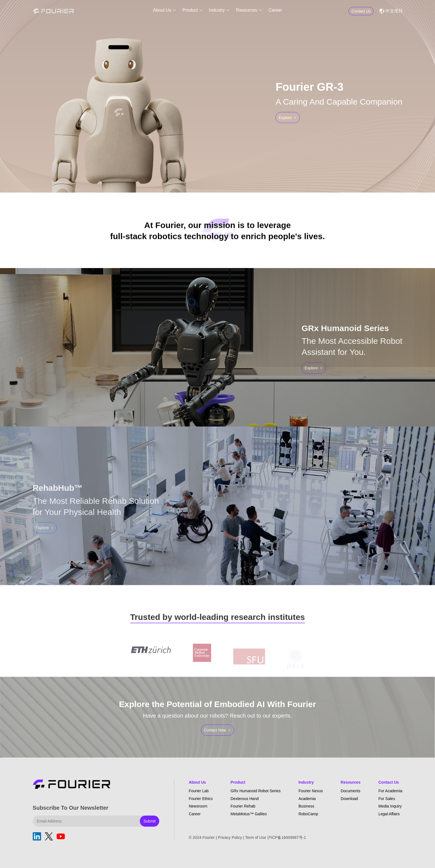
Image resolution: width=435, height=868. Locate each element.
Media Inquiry (390, 806)
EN (399, 11)
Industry (217, 11)
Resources (247, 11)
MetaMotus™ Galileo (249, 814)
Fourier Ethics (201, 799)
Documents (351, 791)
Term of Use (256, 837)
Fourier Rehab (243, 806)
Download (349, 799)
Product (190, 11)
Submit (150, 821)
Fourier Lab (199, 791)
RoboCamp (308, 814)
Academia (307, 799)
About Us (162, 11)
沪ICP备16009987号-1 (287, 837)
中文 (390, 11)
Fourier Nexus (311, 791)
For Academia (390, 791)
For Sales (387, 799)
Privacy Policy (230, 837)
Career (275, 11)
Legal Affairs (389, 814)
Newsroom (198, 806)
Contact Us (389, 782)
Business (306, 806)
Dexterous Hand (245, 799)
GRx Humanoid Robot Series (256, 791)
